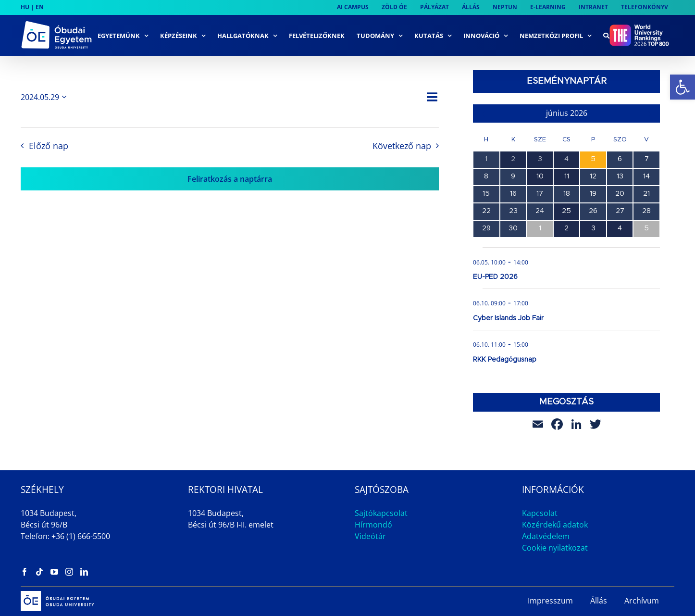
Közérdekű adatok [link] (555, 525)
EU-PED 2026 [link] (495, 277)
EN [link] (40, 7)
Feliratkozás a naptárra (230, 179)
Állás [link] (599, 601)
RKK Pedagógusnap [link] (505, 360)
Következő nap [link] (402, 146)
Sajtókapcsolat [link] (381, 513)
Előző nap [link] (49, 146)
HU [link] (25, 7)
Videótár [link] (370, 536)
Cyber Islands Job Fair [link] (508, 318)
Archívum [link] (642, 601)
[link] (683, 87)
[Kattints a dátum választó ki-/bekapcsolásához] (45, 97)
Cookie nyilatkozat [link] (555, 548)
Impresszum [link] (550, 601)
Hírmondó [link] (373, 525)
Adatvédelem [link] (546, 536)
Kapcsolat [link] (540, 513)
